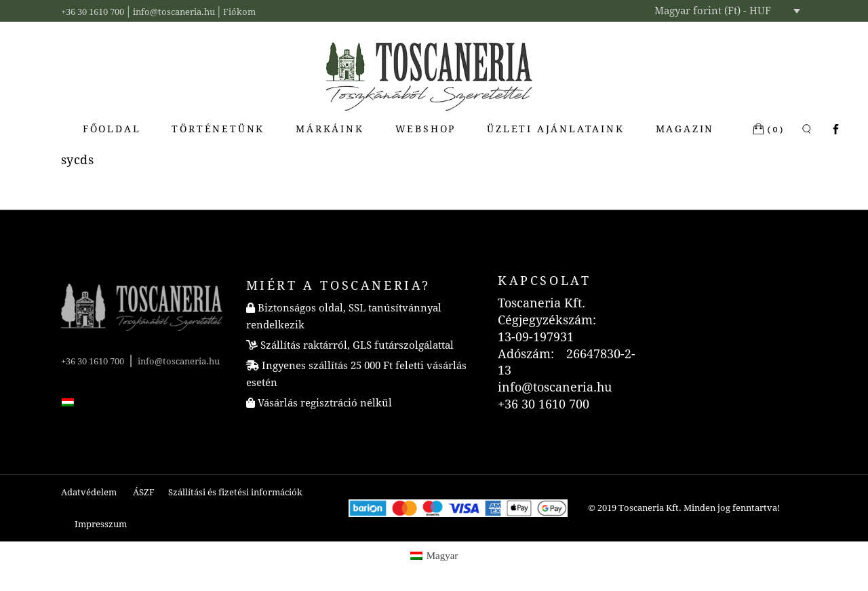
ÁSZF (144, 492)
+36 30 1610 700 (93, 12)
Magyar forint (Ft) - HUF (713, 11)
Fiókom (239, 12)
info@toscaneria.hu (174, 12)
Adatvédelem (89, 492)
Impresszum (101, 524)
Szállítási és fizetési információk (235, 492)
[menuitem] (68, 401)
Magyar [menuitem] (442, 556)
